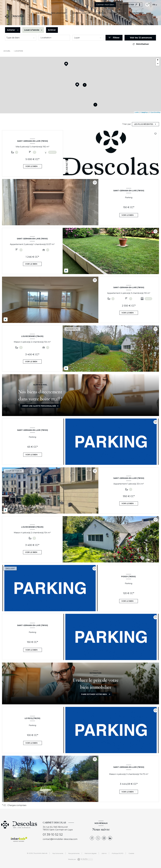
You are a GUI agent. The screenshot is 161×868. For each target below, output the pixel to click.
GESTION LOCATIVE (81, 13)
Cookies (131, 853)
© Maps (144, 112)
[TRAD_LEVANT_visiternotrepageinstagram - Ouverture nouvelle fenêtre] (104, 838)
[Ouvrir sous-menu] (47, 13)
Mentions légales (91, 853)
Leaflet (137, 112)
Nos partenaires (74, 853)
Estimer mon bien (105, 5)
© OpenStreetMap (155, 112)
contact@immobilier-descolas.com (60, 839)
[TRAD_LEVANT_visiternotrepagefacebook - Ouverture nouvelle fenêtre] (92, 838)
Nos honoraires (58, 853)
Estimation (100, 13)
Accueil (7, 51)
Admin (104, 853)
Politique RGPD (118, 853)
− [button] (158, 64)
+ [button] (158, 60)
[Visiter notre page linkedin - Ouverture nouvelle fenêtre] (110, 838)
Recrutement (137, 13)
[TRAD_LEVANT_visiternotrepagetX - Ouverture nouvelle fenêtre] (98, 838)
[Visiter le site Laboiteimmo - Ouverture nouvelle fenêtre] (85, 859)
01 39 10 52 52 (53, 834)
